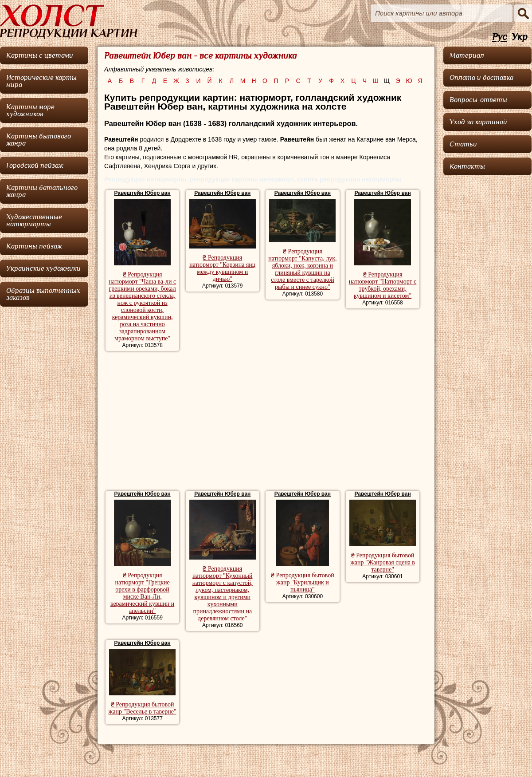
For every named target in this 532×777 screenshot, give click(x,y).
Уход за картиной (478, 122)
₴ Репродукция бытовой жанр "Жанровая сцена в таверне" (383, 562)
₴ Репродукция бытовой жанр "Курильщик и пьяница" (303, 582)
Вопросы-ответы (478, 100)
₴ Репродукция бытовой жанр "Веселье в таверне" (143, 708)
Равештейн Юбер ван (143, 193)
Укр (520, 37)
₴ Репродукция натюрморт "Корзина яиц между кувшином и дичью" (222, 268)
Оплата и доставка (481, 78)
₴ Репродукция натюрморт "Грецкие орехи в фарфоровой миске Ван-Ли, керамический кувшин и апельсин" (142, 593)
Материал (467, 55)
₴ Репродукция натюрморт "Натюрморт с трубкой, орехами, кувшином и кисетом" (383, 285)
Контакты (467, 166)
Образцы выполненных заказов (43, 294)
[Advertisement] (266, 422)
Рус (500, 37)
